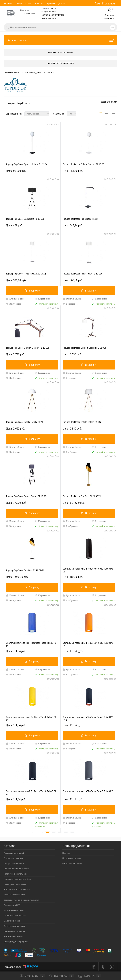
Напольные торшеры (14, 931)
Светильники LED (12, 905)
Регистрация (109, 3)
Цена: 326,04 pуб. (16, 280)
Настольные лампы (14, 936)
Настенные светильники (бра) (18, 879)
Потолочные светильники (15, 874)
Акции (19, 4)
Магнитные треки (12, 921)
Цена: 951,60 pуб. (16, 171)
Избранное (62, 976)
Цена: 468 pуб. (14, 226)
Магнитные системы (14, 910)
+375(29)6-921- (26, 13)
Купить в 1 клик (15, 299)
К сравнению (43, 299)
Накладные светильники (15, 884)
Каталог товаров (60, 40)
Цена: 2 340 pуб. (72, 429)
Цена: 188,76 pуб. (73, 577)
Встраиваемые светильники (17, 890)
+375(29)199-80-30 (49, 12)
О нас (28, 4)
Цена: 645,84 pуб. (73, 226)
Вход (97, 3)
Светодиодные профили (16, 942)
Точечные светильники (14, 895)
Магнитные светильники (15, 916)
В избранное (13, 304)
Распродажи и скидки (72, 863)
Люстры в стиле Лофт (14, 863)
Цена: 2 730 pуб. (15, 354)
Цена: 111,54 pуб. (16, 651)
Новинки (8, 4)
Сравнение (32, 976)
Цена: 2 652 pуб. (15, 429)
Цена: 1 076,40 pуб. (74, 503)
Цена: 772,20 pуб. (16, 503)
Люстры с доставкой (14, 853)
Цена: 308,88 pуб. (73, 280)
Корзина (90, 976)
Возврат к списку (109, 102)
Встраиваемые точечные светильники (21, 900)
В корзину (32, 291)
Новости (39, 4)
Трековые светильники (14, 926)
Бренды (51, 4)
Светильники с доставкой (17, 869)
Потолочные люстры (13, 858)
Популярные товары (72, 858)
